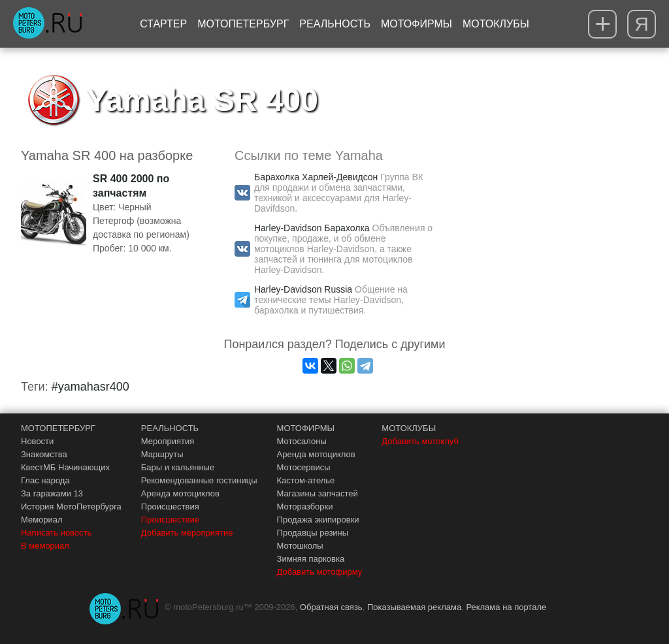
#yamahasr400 (90, 387)
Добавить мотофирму (320, 572)
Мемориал (42, 520)
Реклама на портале (506, 607)
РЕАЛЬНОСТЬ (170, 428)
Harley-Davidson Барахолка (312, 228)
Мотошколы (300, 546)
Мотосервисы (304, 467)
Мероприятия (168, 441)
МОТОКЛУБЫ (409, 428)
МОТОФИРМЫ (306, 428)
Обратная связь (331, 607)
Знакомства (44, 454)
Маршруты (162, 454)
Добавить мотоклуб (420, 441)
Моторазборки (305, 507)
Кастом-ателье (306, 480)
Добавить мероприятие (187, 533)
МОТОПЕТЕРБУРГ (58, 428)
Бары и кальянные (178, 467)
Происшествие (170, 520)
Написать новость (56, 533)
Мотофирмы (416, 24)
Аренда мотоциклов (180, 493)
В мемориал (45, 546)
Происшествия (170, 507)
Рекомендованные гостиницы (199, 480)
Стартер (163, 24)
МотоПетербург (243, 24)
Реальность (335, 24)
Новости (37, 441)
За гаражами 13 (52, 493)
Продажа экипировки (318, 520)
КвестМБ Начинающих (65, 467)
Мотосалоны (302, 441)
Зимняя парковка (311, 559)
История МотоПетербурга (71, 507)
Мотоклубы (496, 24)
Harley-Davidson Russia (303, 289)
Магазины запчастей (318, 493)
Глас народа (45, 480)
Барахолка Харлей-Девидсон (316, 177)
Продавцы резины (313, 533)
